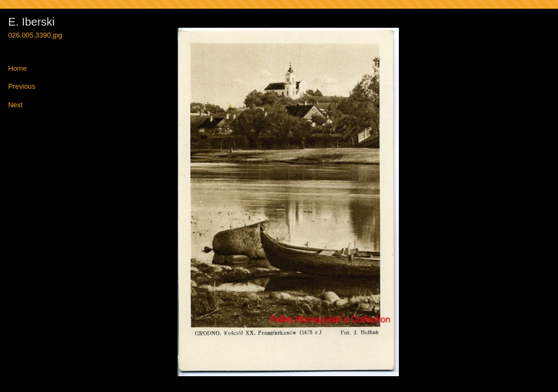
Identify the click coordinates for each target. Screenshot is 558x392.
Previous (22, 87)
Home (17, 69)
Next (15, 105)
